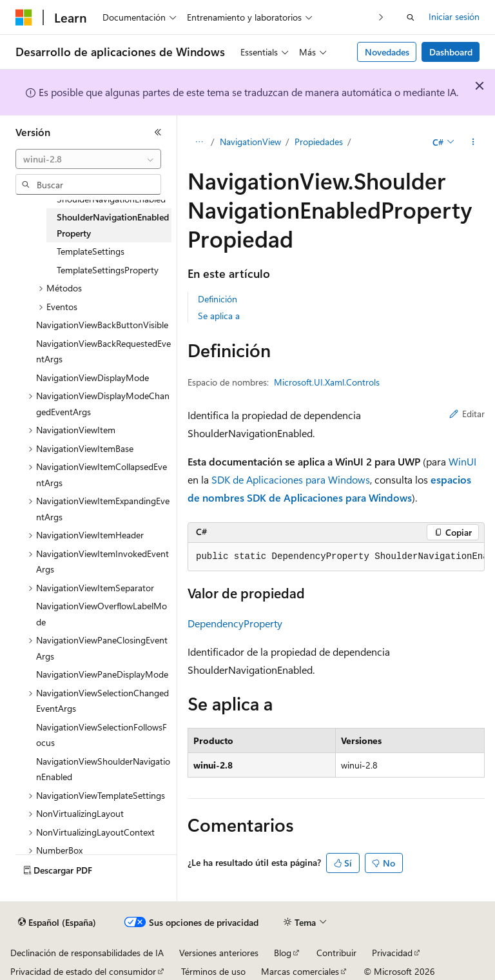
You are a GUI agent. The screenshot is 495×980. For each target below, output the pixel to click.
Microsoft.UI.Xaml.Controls (327, 382)
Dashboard (451, 52)
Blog (283, 953)
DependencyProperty (235, 623)
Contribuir (336, 953)
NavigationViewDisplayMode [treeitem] (92, 377)
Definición (218, 299)
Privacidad (392, 953)
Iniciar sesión (454, 16)
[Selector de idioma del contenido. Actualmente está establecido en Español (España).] (57, 923)
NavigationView (250, 142)
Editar (467, 414)
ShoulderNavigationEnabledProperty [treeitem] (113, 225)
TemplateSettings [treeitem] (91, 251)
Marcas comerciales (300, 971)
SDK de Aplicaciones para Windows (291, 479)
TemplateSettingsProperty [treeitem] (108, 270)
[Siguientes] (381, 17)
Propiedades (319, 142)
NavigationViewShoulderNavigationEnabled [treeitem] (103, 769)
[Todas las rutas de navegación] (199, 142)
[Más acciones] (473, 142)
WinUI (462, 461)
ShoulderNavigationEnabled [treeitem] (111, 199)
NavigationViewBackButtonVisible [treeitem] (102, 325)
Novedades (387, 52)
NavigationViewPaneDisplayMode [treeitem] (102, 674)
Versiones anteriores (219, 953)
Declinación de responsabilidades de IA (87, 953)
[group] (336, 557)
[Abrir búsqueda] (411, 17)
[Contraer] (158, 132)
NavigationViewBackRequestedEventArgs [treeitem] (103, 351)
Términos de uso (213, 971)
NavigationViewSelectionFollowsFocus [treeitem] (102, 735)
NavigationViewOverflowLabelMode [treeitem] (102, 614)
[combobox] (88, 159)
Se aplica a (219, 316)
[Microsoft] (24, 17)
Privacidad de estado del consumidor (83, 971)
